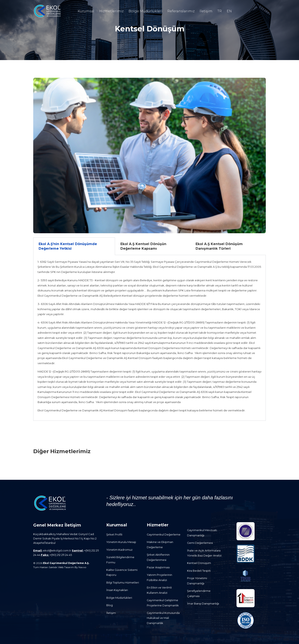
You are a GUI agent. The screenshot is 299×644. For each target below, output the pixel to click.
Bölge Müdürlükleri (145, 11)
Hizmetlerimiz (111, 11)
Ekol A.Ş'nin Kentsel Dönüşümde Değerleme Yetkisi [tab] (68, 246)
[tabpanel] (149, 338)
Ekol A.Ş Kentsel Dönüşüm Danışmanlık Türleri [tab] (219, 246)
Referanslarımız (181, 11)
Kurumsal (86, 11)
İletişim (206, 11)
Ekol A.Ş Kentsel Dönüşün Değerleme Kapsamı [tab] (143, 246)
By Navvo (80, 567)
